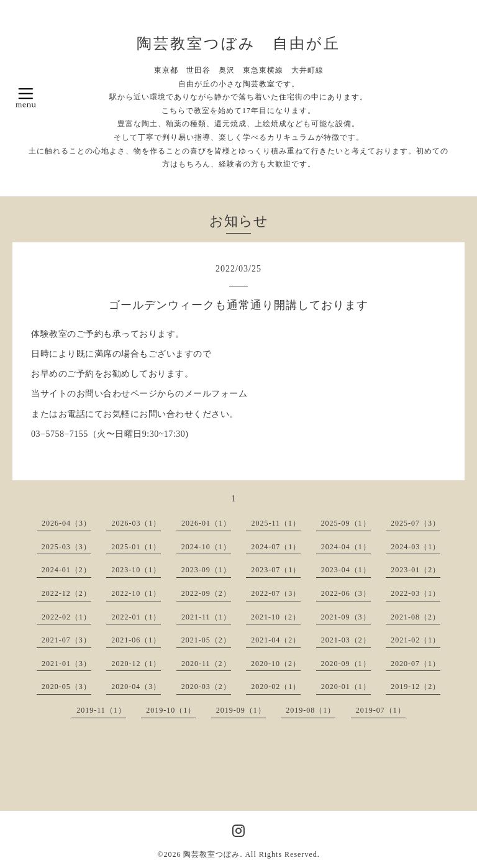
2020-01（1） (346, 687)
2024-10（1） (206, 547)
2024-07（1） (276, 547)
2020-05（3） (66, 687)
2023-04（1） (346, 570)
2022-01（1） (136, 617)
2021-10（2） (276, 617)
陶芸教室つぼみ (211, 854)
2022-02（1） (66, 617)
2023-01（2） (416, 570)
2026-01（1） (206, 523)
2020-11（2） (206, 664)
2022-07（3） (276, 593)
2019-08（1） (311, 710)
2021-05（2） (206, 640)
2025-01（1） (136, 547)
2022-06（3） (346, 593)
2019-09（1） (241, 710)
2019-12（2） (416, 687)
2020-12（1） (136, 664)
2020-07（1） (416, 664)
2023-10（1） (136, 570)
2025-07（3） (416, 523)
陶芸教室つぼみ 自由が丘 (238, 43)
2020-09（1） (346, 664)
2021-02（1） (416, 640)
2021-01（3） (66, 664)
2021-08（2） (416, 617)
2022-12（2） (66, 593)
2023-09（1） (206, 570)
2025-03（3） (66, 547)
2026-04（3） (66, 523)
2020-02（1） (276, 687)
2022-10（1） (136, 593)
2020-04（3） (136, 687)
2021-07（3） (66, 640)
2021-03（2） (346, 640)
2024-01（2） (66, 570)
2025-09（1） (346, 523)
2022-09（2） (206, 593)
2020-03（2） (206, 687)
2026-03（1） (136, 523)
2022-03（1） (416, 593)
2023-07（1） (276, 570)
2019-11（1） (101, 710)
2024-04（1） (346, 547)
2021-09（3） (346, 617)
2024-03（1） (416, 547)
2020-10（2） (276, 664)
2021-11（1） (206, 617)
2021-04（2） (276, 640)
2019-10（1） (171, 710)
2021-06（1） (136, 640)
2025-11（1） (276, 523)
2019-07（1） (381, 710)
